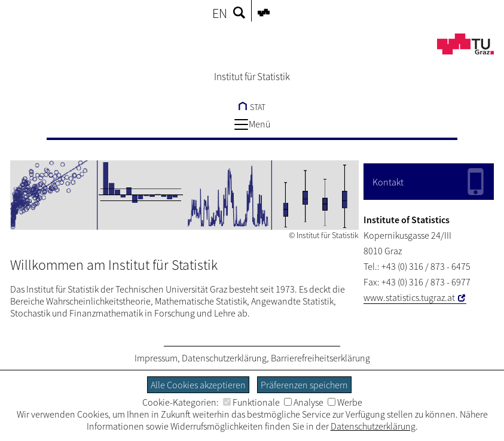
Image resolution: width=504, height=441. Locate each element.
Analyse (304, 402)
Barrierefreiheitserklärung (320, 358)
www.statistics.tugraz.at (409, 297)
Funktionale (251, 402)
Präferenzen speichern (304, 385)
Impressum (156, 358)
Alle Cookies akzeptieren (198, 385)
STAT (252, 107)
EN (220, 13)
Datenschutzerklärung (224, 358)
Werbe (345, 402)
